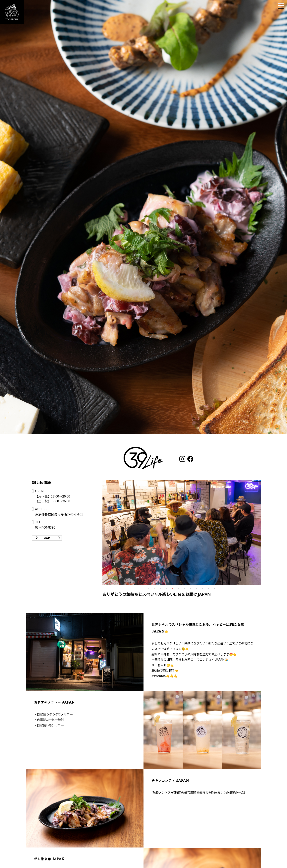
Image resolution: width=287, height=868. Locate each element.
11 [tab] (209, 588)
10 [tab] (203, 588)
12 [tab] (215, 588)
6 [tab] (179, 588)
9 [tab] (197, 588)
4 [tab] (167, 588)
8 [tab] (191, 588)
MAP (47, 538)
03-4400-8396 (45, 527)
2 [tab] (155, 588)
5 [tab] (173, 588)
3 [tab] (161, 588)
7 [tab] (185, 588)
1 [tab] (149, 588)
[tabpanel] (182, 533)
